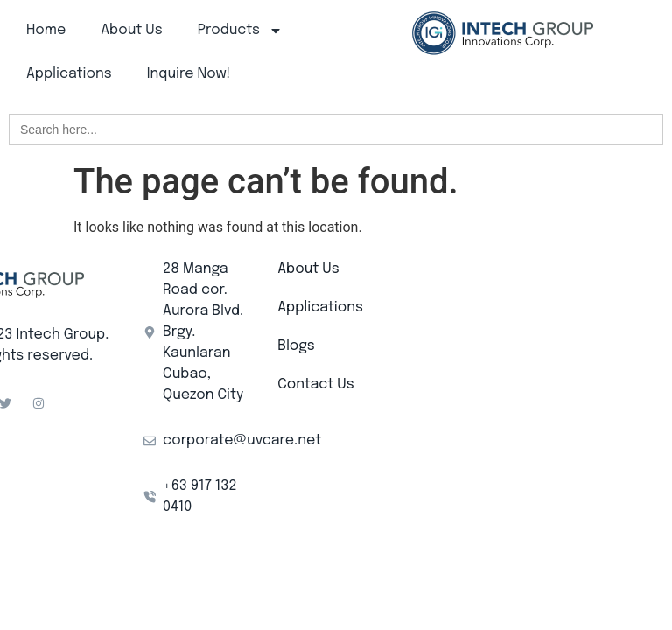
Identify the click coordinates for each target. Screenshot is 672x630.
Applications (69, 74)
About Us (131, 30)
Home (46, 30)
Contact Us (315, 385)
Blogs (296, 346)
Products (240, 31)
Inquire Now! (189, 74)
